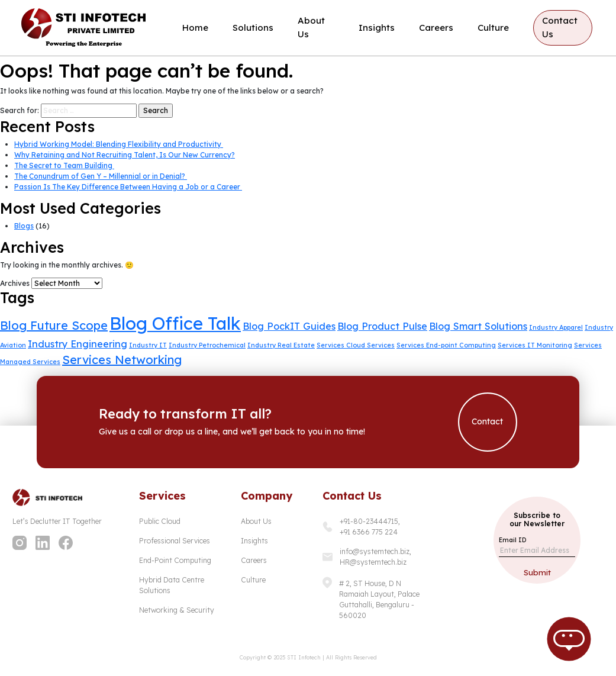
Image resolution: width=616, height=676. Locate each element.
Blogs (24, 226)
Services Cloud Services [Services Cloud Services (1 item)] (356, 345)
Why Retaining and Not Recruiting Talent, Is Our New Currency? (125, 155)
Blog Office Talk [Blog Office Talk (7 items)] (175, 323)
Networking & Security (177, 610)
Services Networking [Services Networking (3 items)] (122, 360)
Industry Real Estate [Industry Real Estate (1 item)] (281, 345)
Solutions (253, 28)
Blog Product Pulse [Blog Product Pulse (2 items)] (382, 326)
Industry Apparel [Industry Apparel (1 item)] (556, 327)
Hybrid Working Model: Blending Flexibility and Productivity (119, 144)
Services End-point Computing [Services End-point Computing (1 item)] (446, 345)
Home (195, 28)
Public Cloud (160, 521)
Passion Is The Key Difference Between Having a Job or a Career (128, 187)
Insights (377, 28)
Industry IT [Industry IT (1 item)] (148, 345)
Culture (493, 28)
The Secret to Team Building (64, 165)
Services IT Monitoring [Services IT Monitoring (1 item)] (535, 345)
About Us (311, 27)
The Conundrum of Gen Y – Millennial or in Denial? (101, 176)
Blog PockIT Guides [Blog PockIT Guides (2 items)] (289, 326)
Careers (436, 28)
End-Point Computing (175, 560)
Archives (15, 283)
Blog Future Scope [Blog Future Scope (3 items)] (54, 325)
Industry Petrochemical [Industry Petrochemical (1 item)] (207, 345)
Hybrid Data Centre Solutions (172, 585)
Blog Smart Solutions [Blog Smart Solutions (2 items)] (478, 326)
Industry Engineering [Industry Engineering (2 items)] (78, 344)
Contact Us (560, 27)
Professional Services (175, 541)
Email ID (512, 540)
